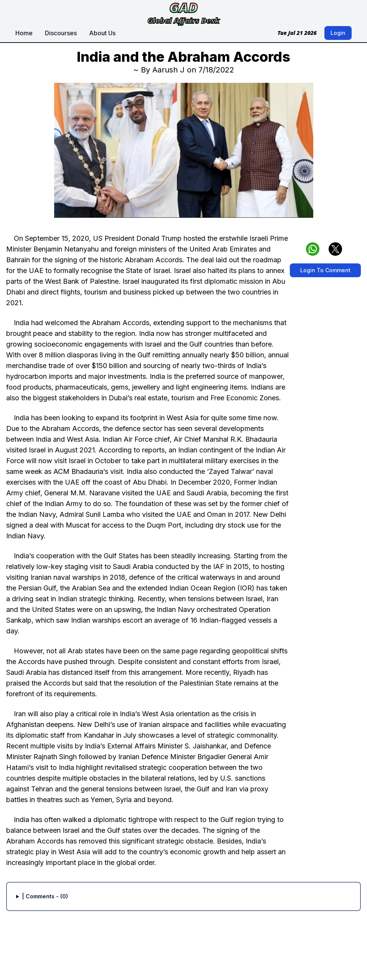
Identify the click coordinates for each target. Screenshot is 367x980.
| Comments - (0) (45, 896)
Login (338, 33)
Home (24, 33)
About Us (102, 33)
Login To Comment (325, 270)
